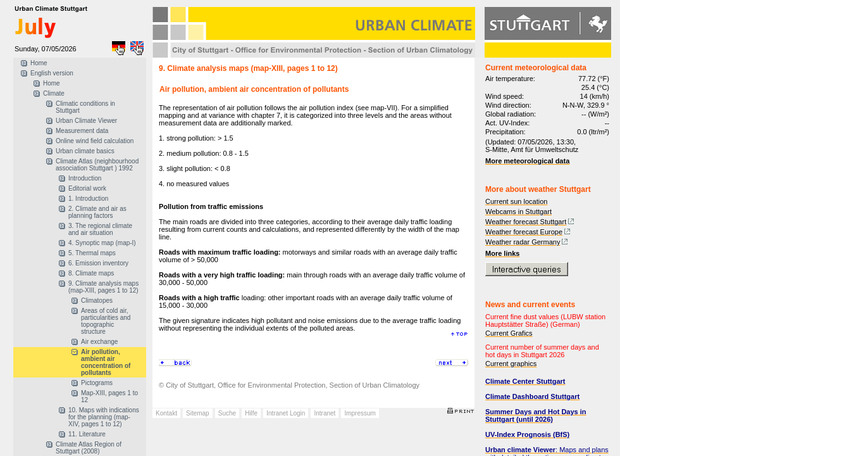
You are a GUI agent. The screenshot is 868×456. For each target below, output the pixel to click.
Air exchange (99, 342)
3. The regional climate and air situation (100, 229)
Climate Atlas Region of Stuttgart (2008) (89, 448)
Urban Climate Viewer (86, 121)
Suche (227, 413)
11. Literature (87, 434)
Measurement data (82, 131)
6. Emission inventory (98, 263)
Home (39, 63)
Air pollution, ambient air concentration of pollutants (106, 362)
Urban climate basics (85, 151)
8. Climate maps (91, 273)
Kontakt (166, 413)
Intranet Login (286, 413)
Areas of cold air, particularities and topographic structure (106, 321)
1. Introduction (88, 199)
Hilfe (251, 413)
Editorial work (87, 188)
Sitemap (198, 413)
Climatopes (97, 301)
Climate (54, 93)
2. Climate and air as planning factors (97, 212)
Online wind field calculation (95, 141)
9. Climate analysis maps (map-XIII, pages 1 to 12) (103, 287)
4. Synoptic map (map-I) (102, 243)
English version (52, 73)
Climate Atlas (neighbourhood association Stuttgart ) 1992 (97, 165)
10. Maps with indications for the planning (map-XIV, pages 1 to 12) (104, 417)
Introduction (85, 178)
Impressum (360, 413)
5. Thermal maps (92, 253)
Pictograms (97, 383)
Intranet (325, 413)
